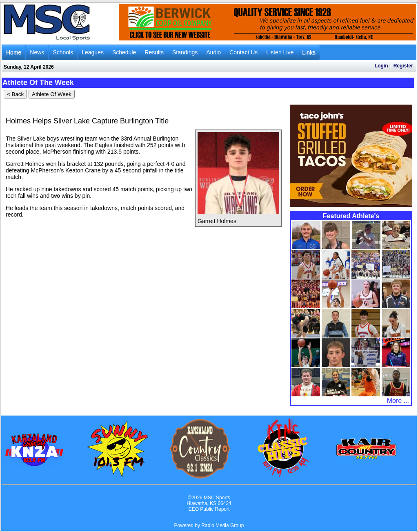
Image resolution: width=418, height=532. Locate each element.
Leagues (93, 52)
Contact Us (243, 52)
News (37, 52)
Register (403, 66)
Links (309, 52)
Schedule (124, 52)
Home (14, 52)
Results (154, 52)
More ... (398, 401)
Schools (63, 52)
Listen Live (280, 52)
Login (381, 66)
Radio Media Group (222, 525)
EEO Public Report (209, 509)
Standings (185, 52)
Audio (213, 52)
